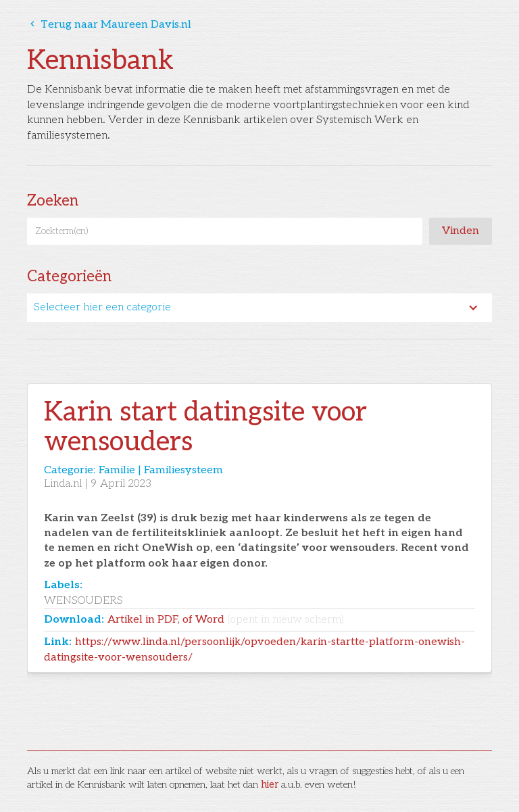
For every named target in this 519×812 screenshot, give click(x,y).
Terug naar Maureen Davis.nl (109, 25)
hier (270, 785)
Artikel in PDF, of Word (226, 620)
